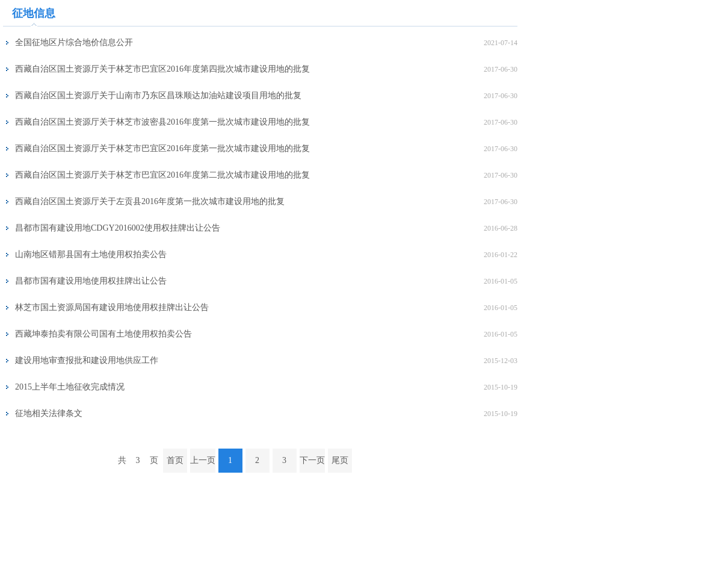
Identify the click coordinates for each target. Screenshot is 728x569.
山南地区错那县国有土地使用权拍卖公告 (91, 254)
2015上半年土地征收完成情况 (70, 387)
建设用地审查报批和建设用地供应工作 (87, 360)
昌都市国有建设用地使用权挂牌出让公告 (91, 281)
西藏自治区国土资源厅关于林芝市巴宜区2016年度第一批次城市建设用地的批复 (162, 148)
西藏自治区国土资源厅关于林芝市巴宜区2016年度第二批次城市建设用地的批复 (162, 175)
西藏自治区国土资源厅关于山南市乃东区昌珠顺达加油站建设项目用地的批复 (158, 95)
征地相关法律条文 (49, 413)
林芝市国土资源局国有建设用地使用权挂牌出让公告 (112, 307)
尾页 (340, 460)
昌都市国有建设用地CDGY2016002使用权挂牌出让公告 (118, 228)
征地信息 (34, 13)
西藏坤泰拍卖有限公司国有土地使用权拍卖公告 (103, 334)
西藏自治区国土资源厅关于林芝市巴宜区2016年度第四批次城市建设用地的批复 (162, 69)
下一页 (312, 460)
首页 (175, 460)
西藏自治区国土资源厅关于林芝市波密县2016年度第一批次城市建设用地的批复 (162, 122)
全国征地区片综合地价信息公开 (74, 42)
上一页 (203, 460)
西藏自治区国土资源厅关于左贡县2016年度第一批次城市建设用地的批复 (150, 201)
